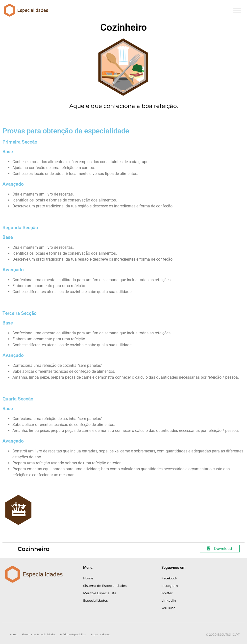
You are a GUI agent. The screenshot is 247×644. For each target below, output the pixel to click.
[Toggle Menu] (237, 10)
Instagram (170, 586)
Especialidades (95, 600)
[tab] (123, 549)
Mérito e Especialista (100, 593)
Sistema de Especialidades (105, 586)
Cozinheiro (34, 549)
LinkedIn (169, 600)
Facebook (169, 578)
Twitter (167, 593)
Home (88, 578)
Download (220, 549)
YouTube (168, 608)
